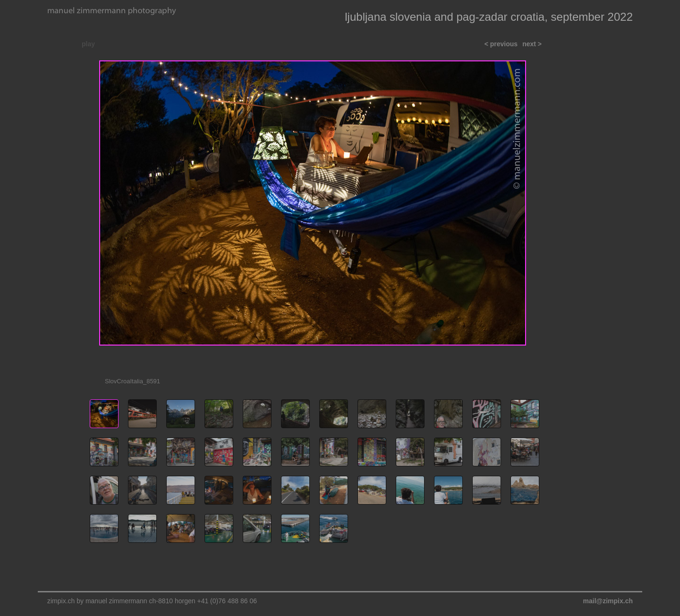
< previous (501, 44)
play (88, 44)
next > (532, 44)
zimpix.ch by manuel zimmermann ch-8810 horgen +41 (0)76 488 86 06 (152, 601)
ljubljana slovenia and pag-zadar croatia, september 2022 (489, 17)
